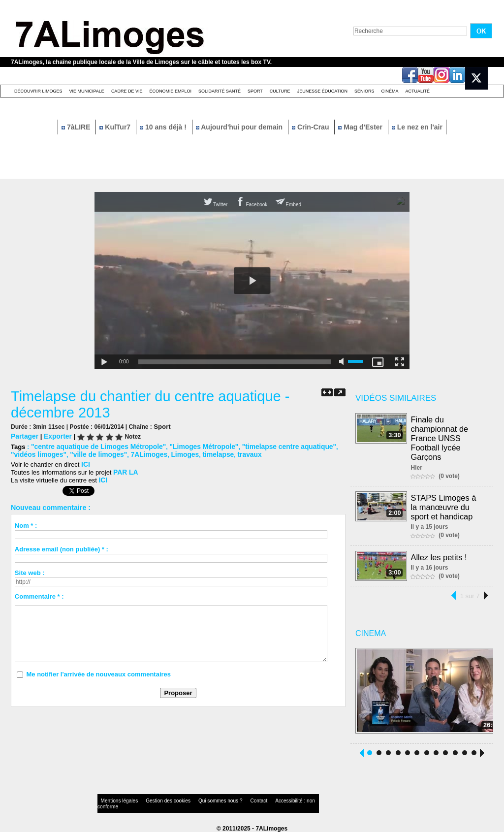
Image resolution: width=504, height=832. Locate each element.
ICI (85, 462)
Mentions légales (116, 800)
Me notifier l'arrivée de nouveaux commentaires (98, 671)
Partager (24, 435)
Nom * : (26, 522)
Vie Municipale (87, 91)
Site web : (30, 569)
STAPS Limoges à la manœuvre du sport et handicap (448, 504)
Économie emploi (170, 91)
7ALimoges (116, 453)
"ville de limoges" (69, 453)
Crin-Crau (311, 127)
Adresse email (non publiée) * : (62, 546)
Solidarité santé (220, 91)
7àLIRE (77, 127)
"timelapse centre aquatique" (274, 445)
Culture (280, 91)
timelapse (182, 453)
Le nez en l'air (417, 127)
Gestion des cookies (157, 800)
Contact (232, 800)
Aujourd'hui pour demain (240, 127)
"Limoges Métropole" (194, 445)
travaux (211, 453)
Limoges (150, 453)
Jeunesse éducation (322, 91)
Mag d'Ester (361, 127)
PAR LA (125, 469)
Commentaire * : (39, 593)
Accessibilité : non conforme (271, 800)
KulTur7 (116, 127)
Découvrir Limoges (38, 91)
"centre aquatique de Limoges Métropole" (94, 445)
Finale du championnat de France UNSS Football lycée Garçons (440, 437)
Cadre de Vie (127, 91)
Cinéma (390, 91)
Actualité (418, 91)
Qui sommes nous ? (200, 800)
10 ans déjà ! (164, 127)
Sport (255, 91)
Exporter (55, 435)
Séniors (364, 91)
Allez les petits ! (439, 553)
